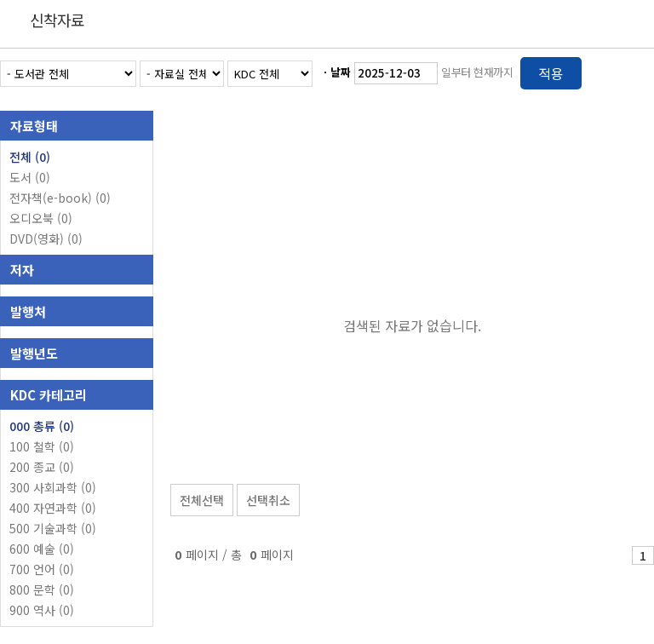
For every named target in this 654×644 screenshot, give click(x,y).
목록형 (631, 70)
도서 (30, 177)
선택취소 (268, 500)
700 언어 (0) (42, 569)
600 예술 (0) (42, 549)
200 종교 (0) (42, 467)
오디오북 (41, 218)
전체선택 (202, 500)
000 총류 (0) (42, 426)
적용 (551, 73)
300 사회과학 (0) (53, 487)
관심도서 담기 (349, 456)
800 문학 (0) (42, 589)
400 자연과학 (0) (53, 508)
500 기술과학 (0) (53, 528)
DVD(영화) (46, 239)
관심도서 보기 (472, 456)
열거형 (605, 70)
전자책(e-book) (60, 198)
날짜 (341, 72)
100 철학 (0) (42, 446)
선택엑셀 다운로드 (594, 456)
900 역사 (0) (42, 610)
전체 (30, 157)
